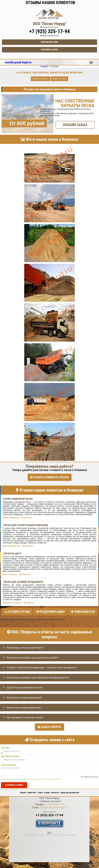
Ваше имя (5, 746)
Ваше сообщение (8, 764)
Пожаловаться (83, 611)
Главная (23, 791)
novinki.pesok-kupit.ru (18, 62)
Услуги (40, 791)
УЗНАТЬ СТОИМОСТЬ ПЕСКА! (50, 477)
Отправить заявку (14, 784)
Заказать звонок (41, 79)
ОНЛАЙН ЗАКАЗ (75, 125)
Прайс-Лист (32, 791)
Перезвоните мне (50, 42)
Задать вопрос (60, 79)
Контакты (55, 791)
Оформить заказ (50, 50)
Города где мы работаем (70, 791)
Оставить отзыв (17, 611)
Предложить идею (50, 611)
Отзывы (47, 791)
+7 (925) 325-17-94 (50, 31)
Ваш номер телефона (10, 755)
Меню (91, 61)
